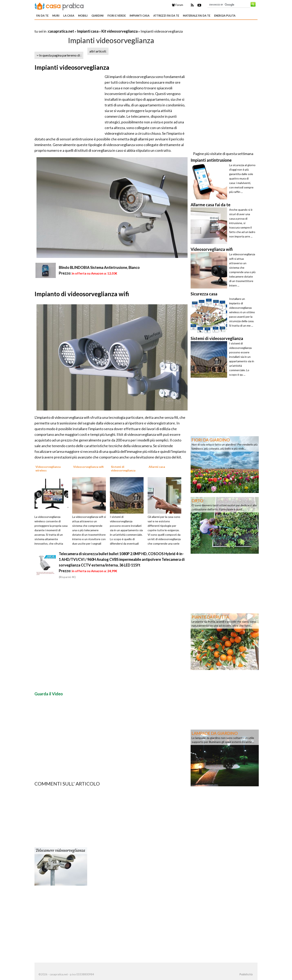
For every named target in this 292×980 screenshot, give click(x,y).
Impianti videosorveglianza (72, 67)
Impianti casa (140, 16)
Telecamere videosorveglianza (60, 851)
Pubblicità (246, 974)
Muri (56, 16)
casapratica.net (61, 31)
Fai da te (42, 16)
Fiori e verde (117, 16)
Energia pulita (225, 16)
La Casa (69, 16)
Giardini (98, 16)
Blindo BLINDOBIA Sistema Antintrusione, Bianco (99, 267)
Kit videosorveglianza (120, 31)
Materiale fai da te (197, 16)
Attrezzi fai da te (166, 16)
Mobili (83, 16)
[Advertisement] (82, 26)
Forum (178, 5)
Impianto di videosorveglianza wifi (82, 294)
